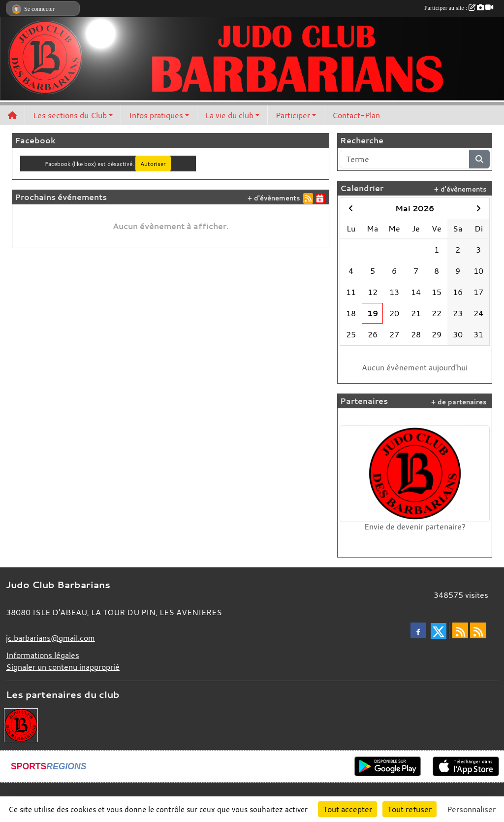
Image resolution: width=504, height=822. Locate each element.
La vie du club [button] (229, 115)
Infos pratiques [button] (156, 115)
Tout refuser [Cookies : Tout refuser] (409, 809)
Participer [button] (293, 115)
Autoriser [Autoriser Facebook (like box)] (153, 164)
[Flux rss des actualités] (460, 630)
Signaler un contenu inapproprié (63, 667)
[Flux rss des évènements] (478, 630)
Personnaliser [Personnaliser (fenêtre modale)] (471, 809)
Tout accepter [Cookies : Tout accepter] (347, 809)
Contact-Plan (356, 115)
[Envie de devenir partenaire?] (21, 724)
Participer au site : (459, 8)
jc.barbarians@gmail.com (50, 638)
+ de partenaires (459, 402)
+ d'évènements (274, 198)
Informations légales (43, 655)
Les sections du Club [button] (70, 115)
